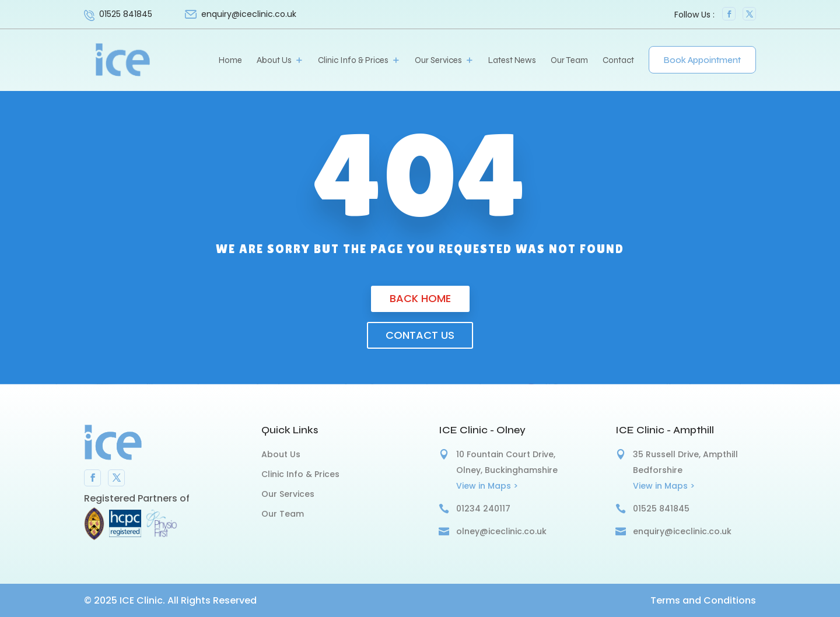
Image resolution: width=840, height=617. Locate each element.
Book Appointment (702, 60)
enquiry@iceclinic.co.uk (682, 531)
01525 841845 (126, 14)
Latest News (512, 61)
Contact (618, 61)
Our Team (569, 61)
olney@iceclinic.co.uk (501, 531)
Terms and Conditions (703, 600)
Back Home (420, 298)
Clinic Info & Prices (353, 61)
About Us (274, 61)
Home (230, 61)
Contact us (420, 335)
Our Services (438, 61)
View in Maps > (487, 486)
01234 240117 (483, 509)
